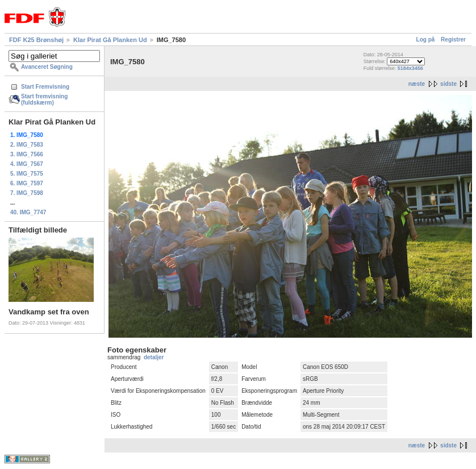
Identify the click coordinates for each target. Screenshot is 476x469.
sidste (448, 84)
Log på (426, 40)
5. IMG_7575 (27, 174)
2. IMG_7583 (27, 145)
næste (417, 84)
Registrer (453, 40)
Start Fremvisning (45, 87)
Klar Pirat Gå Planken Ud (110, 40)
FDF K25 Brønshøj (36, 40)
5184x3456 (410, 68)
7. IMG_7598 (27, 193)
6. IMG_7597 (27, 183)
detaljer (154, 357)
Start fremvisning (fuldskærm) (44, 99)
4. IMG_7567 (27, 164)
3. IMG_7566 (27, 154)
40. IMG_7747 (28, 212)
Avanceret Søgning (47, 67)
